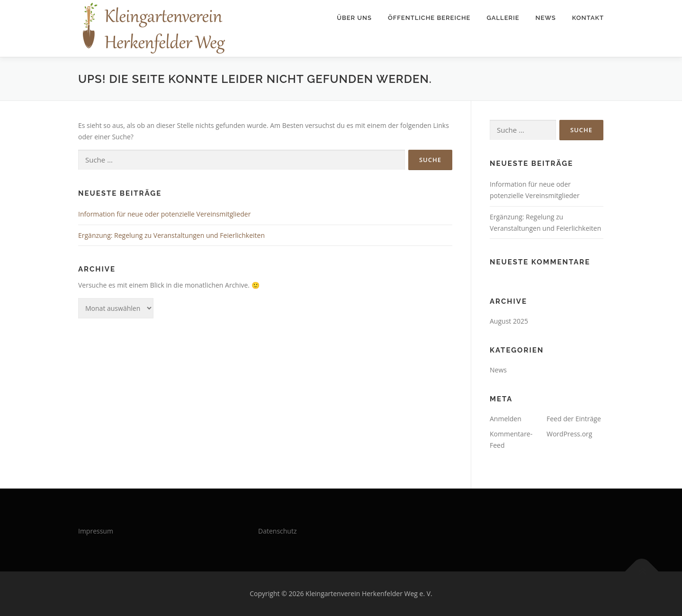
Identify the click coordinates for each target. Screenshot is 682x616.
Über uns (354, 18)
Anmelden (506, 419)
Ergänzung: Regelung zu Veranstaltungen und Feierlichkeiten (171, 235)
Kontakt (588, 18)
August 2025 (509, 321)
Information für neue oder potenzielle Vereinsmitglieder (164, 214)
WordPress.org (569, 434)
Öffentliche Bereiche (429, 18)
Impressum (96, 531)
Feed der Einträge (574, 419)
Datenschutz (277, 531)
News (546, 18)
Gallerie (503, 18)
